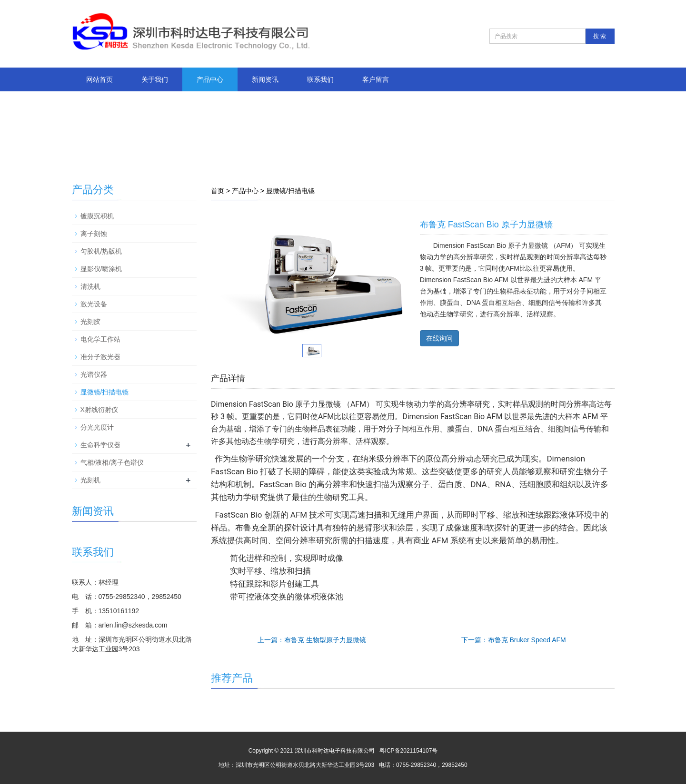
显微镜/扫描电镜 (290, 191)
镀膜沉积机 (97, 216)
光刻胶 (90, 322)
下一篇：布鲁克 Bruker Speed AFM (514, 640)
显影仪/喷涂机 (101, 269)
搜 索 (600, 36)
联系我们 (320, 79)
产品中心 (210, 79)
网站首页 (99, 79)
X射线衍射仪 (99, 410)
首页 (218, 191)
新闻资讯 (265, 79)
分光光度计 (97, 427)
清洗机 (90, 286)
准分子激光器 (100, 357)
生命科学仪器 (100, 445)
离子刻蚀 (94, 234)
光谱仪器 (94, 374)
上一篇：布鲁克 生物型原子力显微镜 (312, 640)
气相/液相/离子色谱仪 (112, 462)
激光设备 (94, 304)
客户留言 (376, 79)
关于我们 (155, 79)
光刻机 (90, 480)
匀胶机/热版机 (101, 251)
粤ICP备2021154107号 (409, 751)
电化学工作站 (100, 339)
